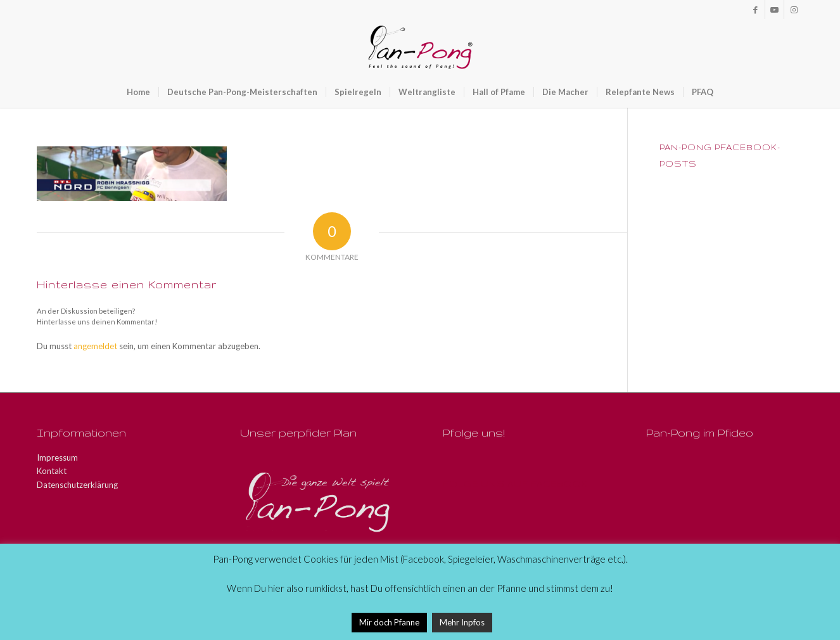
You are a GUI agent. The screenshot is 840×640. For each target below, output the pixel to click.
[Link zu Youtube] (774, 10)
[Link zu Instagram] (794, 10)
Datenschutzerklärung (77, 485)
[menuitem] (138, 92)
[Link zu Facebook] (755, 10)
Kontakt (52, 471)
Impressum (57, 458)
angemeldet (95, 346)
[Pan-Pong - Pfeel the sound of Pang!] (420, 48)
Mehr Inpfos (462, 622)
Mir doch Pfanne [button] (389, 622)
